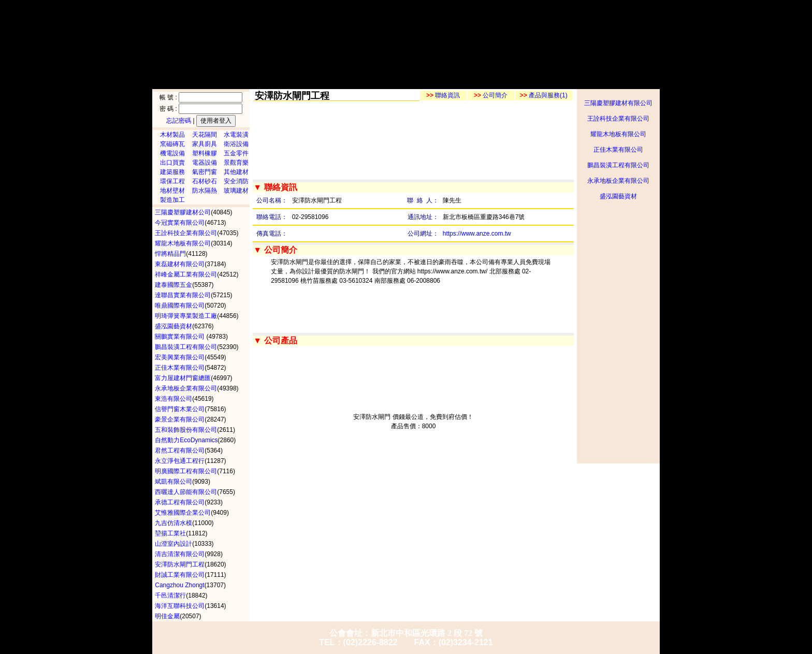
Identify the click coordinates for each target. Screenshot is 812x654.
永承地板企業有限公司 (618, 181)
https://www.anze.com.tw (477, 234)
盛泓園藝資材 (618, 196)
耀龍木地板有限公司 (618, 134)
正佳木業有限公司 (618, 150)
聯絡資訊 (443, 95)
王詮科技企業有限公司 (618, 119)
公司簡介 (491, 95)
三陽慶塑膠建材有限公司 (618, 103)
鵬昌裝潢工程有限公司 (618, 165)
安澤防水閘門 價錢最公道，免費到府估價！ (413, 417)
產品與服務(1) (544, 95)
